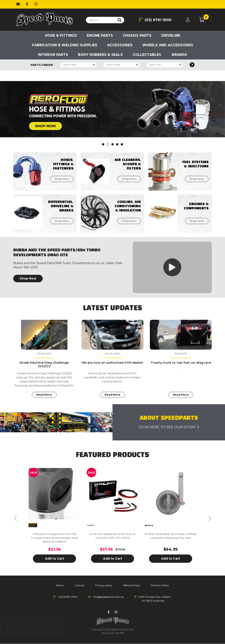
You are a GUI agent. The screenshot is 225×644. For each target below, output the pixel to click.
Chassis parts (137, 35)
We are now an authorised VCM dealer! (112, 363)
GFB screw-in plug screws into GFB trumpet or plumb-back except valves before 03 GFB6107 (55, 538)
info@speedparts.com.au (108, 597)
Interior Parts (53, 55)
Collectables (147, 55)
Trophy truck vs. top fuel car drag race (181, 363)
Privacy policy (104, 585)
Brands (179, 55)
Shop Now (28, 278)
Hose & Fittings (61, 35)
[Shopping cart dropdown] (205, 20)
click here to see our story (169, 427)
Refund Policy (132, 585)
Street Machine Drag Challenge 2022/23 (44, 364)
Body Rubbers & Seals (100, 55)
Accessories (120, 45)
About (60, 585)
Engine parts (100, 35)
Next (210, 518)
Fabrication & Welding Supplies (65, 45)
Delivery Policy (160, 585)
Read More (44, 395)
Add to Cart (55, 559)
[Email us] (18, 4)
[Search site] (120, 20)
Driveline (171, 35)
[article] (54, 518)
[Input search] (100, 20)
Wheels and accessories (168, 45)
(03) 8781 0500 (155, 20)
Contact (80, 585)
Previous (15, 518)
